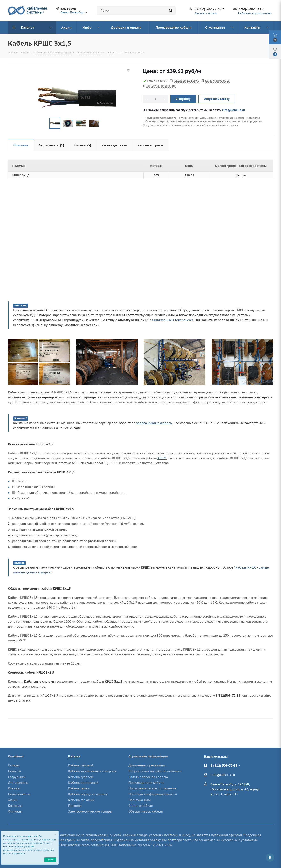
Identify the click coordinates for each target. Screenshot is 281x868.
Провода (75, 806)
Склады (14, 765)
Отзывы (14, 788)
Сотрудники (17, 777)
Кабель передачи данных (88, 794)
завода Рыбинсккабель (154, 423)
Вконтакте (270, 858)
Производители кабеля (146, 783)
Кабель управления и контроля (92, 771)
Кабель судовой (81, 777)
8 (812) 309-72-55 (208, 9)
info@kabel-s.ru (250, 9)
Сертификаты (18, 783)
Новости (14, 771)
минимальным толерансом (172, 320)
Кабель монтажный (83, 783)
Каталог (74, 756)
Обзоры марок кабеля (146, 811)
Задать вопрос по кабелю (148, 777)
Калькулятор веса (217, 81)
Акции (13, 800)
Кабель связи (79, 788)
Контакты (15, 806)
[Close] (55, 835)
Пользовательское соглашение (152, 788)
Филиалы (15, 811)
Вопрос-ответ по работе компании (155, 771)
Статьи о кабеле (141, 806)
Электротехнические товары (90, 811)
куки (37, 840)
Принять (50, 859)
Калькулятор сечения (161, 86)
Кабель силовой (81, 765)
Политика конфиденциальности (153, 794)
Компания (16, 756)
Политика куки (140, 800)
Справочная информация (148, 756)
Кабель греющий (81, 800)
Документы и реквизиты (147, 765)
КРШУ (162, 458)
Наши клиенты (19, 794)
